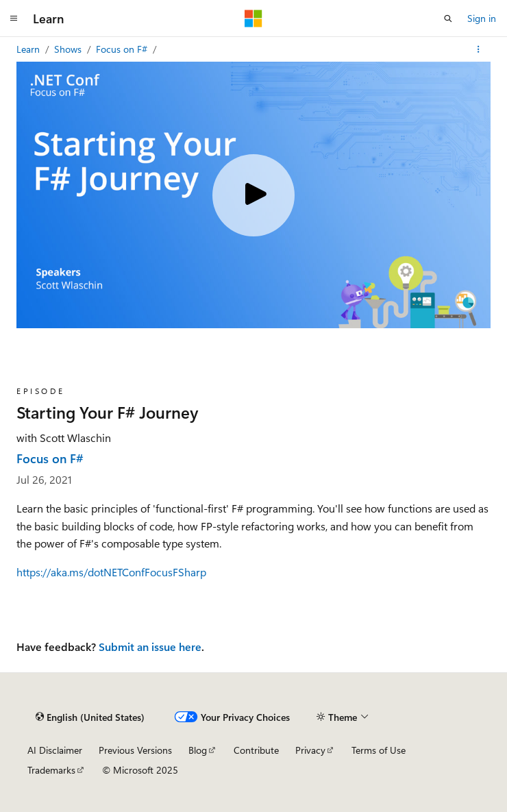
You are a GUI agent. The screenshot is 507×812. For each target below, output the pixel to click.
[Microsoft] (253, 19)
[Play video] (253, 195)
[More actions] (479, 49)
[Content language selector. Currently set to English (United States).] (90, 717)
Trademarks (51, 770)
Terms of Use (379, 750)
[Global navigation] (14, 19)
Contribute (256, 750)
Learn (29, 49)
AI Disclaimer (55, 750)
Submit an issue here (150, 647)
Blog (198, 750)
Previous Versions (135, 750)
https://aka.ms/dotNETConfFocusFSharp (111, 572)
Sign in (482, 18)
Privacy (310, 750)
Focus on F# (123, 49)
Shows (69, 49)
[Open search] (448, 19)
